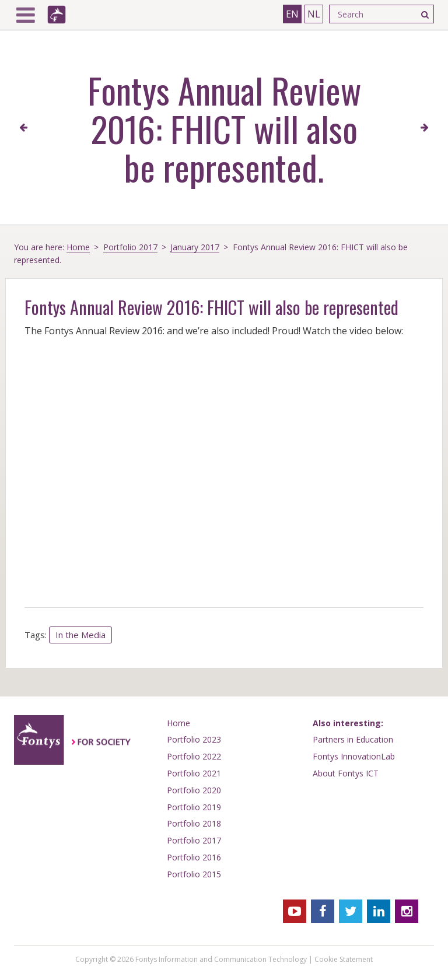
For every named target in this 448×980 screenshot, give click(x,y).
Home (78, 247)
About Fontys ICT (346, 773)
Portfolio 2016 (194, 857)
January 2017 (195, 247)
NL (314, 14)
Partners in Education (353, 739)
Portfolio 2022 (194, 756)
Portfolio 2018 (194, 823)
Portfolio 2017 (130, 247)
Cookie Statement (344, 959)
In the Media (80, 635)
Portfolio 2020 (194, 790)
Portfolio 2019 (194, 807)
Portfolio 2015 (194, 874)
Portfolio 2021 (194, 773)
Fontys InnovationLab (354, 756)
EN (292, 14)
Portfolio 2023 (194, 739)
